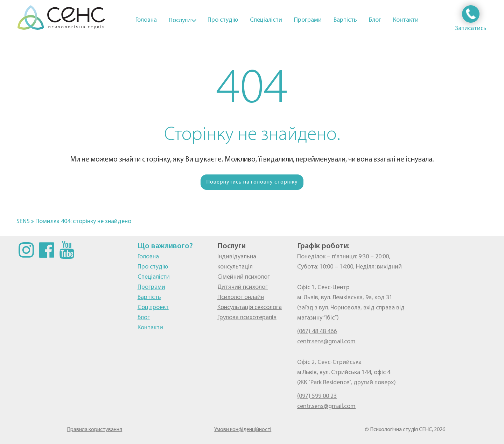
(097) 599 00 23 (317, 396)
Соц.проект (153, 307)
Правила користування (94, 430)
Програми (308, 20)
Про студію (223, 20)
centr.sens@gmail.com (326, 342)
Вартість (345, 20)
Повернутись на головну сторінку (252, 182)
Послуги (180, 20)
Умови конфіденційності (243, 430)
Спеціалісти (266, 20)
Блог (375, 20)
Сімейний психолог (244, 277)
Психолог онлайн (241, 297)
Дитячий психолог (243, 287)
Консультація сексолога (250, 307)
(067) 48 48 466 (317, 332)
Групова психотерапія (247, 318)
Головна (146, 20)
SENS (23, 221)
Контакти (406, 20)
